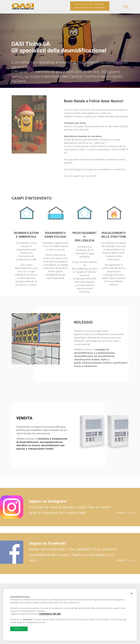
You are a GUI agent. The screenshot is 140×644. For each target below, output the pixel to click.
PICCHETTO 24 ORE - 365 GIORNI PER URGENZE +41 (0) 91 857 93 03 (90, 6)
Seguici (122, 521)
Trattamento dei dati (50, 614)
